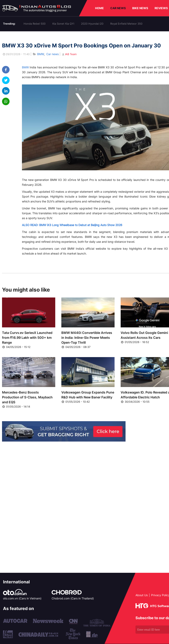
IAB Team (69, 54)
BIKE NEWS (140, 8)
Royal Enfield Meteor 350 (126, 24)
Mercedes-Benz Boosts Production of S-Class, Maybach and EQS (27, 397)
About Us (142, 595)
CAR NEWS (118, 8)
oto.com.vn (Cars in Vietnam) (22, 598)
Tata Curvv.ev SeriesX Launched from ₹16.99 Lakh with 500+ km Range (27, 338)
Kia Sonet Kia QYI (63, 24)
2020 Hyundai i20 (92, 24)
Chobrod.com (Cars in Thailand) (73, 598)
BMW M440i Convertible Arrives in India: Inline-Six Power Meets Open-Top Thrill (87, 338)
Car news (53, 54)
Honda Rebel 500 (35, 24)
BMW (41, 54)
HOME (99, 8)
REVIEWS (161, 8)
